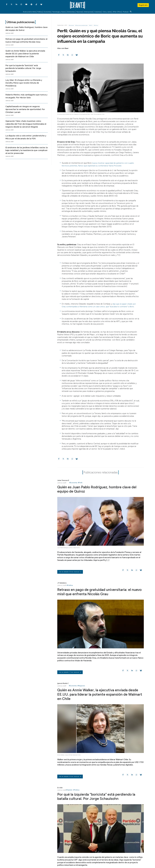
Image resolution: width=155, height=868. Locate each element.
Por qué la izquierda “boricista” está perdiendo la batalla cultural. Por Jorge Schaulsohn (23, 68)
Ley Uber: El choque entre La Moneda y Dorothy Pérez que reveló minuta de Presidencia (24, 83)
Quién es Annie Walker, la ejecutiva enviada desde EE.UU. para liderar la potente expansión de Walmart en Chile (25, 54)
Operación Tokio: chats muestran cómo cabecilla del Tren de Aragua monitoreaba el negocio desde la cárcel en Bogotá (26, 124)
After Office (117, 12)
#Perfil (91, 25)
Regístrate (143, 5)
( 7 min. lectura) (70, 672)
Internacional (88, 12)
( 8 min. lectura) (70, 572)
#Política (96, 25)
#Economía (71, 25)
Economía (47, 12)
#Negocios (81, 685)
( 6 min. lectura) (70, 776)
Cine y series (107, 12)
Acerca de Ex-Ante (29, 12)
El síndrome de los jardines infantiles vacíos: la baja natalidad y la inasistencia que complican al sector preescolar (27, 150)
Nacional (79, 12)
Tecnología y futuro (59, 12)
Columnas (98, 12)
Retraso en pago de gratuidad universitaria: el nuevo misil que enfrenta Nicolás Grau (95, 592)
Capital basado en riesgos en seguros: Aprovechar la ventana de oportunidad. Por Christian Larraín (25, 109)
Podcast (126, 12)
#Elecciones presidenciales (81, 25)
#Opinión (69, 789)
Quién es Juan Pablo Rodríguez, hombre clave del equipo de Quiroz (98, 489)
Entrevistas (71, 12)
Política (40, 12)
